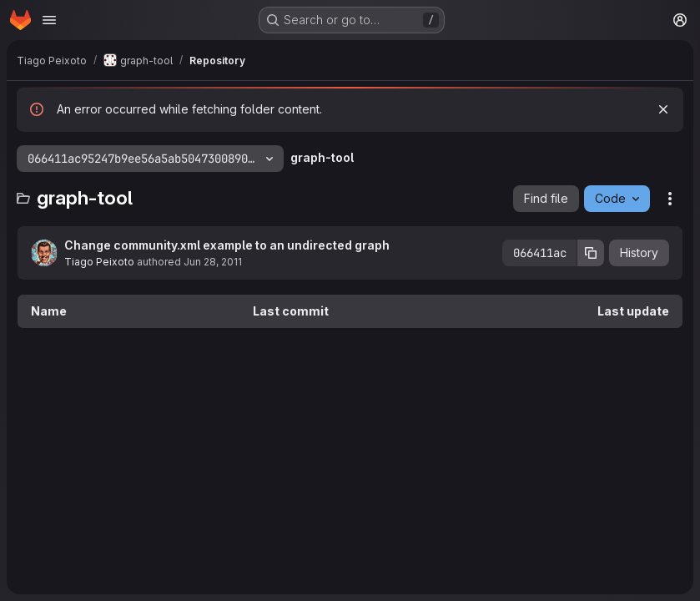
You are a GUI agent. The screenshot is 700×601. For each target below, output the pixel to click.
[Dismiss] (663, 109)
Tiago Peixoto (99, 262)
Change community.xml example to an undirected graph (227, 245)
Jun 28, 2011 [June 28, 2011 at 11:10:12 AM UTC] (213, 262)
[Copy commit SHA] (591, 253)
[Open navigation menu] (49, 20)
